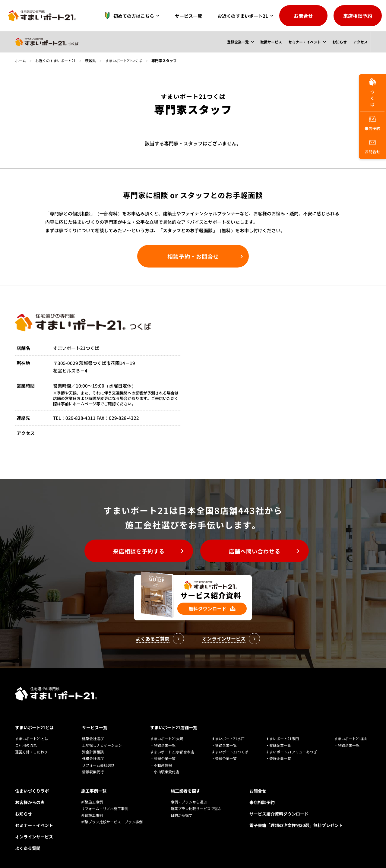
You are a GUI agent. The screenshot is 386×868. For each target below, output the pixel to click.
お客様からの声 (30, 802)
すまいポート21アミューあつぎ (291, 752)
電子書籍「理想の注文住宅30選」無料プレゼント (296, 825)
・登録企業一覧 (163, 745)
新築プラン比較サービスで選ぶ (196, 808)
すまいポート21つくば (124, 60)
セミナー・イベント (304, 42)
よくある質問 (28, 848)
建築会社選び (93, 738)
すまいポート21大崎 (167, 738)
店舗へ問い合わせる (255, 551)
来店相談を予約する (139, 551)
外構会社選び (93, 758)
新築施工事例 (92, 802)
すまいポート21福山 (351, 738)
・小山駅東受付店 (165, 772)
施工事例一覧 (94, 791)
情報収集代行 (93, 772)
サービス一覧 (188, 16)
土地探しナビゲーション (102, 745)
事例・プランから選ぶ (189, 802)
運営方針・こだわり (31, 752)
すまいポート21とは (34, 727)
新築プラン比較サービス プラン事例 (112, 822)
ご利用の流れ (26, 745)
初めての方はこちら (128, 16)
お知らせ (339, 42)
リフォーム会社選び (98, 765)
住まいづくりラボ (32, 791)
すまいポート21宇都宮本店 (172, 752)
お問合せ (303, 16)
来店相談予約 (358, 16)
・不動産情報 (161, 765)
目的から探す (182, 815)
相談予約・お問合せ (193, 256)
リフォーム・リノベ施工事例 (105, 808)
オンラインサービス (34, 837)
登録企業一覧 (237, 42)
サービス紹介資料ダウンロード (279, 814)
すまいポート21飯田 (282, 738)
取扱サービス (271, 42)
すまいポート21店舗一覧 (174, 727)
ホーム (21, 60)
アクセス (360, 42)
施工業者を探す (185, 791)
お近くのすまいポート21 (243, 16)
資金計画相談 (93, 752)
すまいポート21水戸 (228, 738)
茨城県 (90, 60)
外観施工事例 (92, 815)
